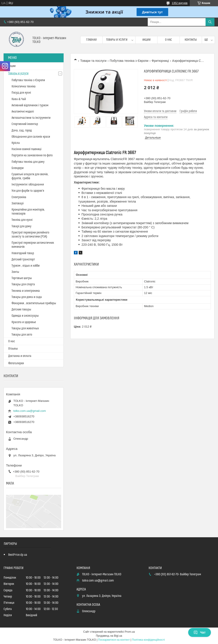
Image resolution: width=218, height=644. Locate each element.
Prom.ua (130, 632)
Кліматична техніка (24, 87)
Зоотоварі (18, 203)
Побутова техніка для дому (28, 162)
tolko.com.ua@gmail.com (30, 411)
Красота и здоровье (24, 322)
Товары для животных (25, 328)
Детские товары (21, 310)
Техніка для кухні (22, 220)
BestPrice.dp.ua (18, 555)
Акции (146, 40)
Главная (91, 40)
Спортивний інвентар (25, 124)
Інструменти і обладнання (28, 185)
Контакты (191, 40)
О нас (169, 40)
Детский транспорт (23, 260)
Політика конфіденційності (148, 640)
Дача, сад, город (22, 131)
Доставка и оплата (20, 356)
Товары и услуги (117, 40)
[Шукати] (210, 22)
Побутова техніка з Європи (129, 61)
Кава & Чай (19, 99)
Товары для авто (22, 335)
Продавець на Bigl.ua (109, 636)
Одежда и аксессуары (25, 316)
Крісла (16, 143)
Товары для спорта (23, 284)
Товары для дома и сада (27, 297)
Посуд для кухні (21, 93)
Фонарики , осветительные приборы (34, 303)
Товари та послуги (93, 61)
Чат (200, 632)
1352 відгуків (180, 3)
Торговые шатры (22, 278)
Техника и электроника (26, 291)
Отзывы (13, 349)
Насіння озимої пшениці (26, 149)
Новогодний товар (23, 253)
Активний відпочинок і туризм (30, 105)
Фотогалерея (16, 363)
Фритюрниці (160, 61)
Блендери (18, 168)
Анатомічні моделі (23, 112)
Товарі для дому (21, 226)
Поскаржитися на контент (114, 640)
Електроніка (19, 197)
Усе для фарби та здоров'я (28, 191)
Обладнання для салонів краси (31, 137)
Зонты (15, 272)
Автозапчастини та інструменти (31, 118)
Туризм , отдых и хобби (26, 266)
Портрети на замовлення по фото (32, 155)
